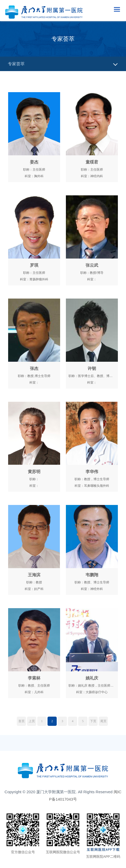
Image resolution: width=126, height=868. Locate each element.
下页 (93, 721)
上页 (32, 721)
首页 (22, 721)
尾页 (103, 721)
